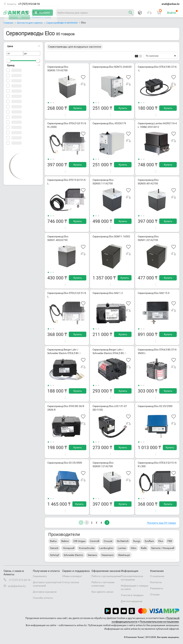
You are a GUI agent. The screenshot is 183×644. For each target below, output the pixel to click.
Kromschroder (87, 548)
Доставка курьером (45, 592)
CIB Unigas (79, 541)
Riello (144, 548)
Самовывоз (40, 576)
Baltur (53, 541)
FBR (170, 541)
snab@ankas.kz (170, 4)
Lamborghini (106, 548)
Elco (161, 541)
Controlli (95, 541)
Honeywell (69, 548)
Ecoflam (149, 541)
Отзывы (155, 594)
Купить (78, 108)
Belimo (65, 541)
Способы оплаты (43, 598)
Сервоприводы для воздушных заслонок (75, 47)
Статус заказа (71, 582)
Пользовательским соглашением (159, 622)
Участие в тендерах (132, 595)
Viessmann (107, 555)
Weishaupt (124, 555)
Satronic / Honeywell (163, 548)
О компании (157, 576)
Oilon (133, 548)
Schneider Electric (73, 555)
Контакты (156, 582)
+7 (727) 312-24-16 (29, 4)
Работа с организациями (106, 576)
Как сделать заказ (102, 592)
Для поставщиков (132, 601)
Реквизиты (157, 588)
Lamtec (122, 548)
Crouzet (108, 541)
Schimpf (55, 555)
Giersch (54, 548)
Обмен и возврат (72, 576)
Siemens (92, 555)
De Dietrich (123, 541)
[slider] (9, 61)
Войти (172, 12)
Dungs (137, 541)
